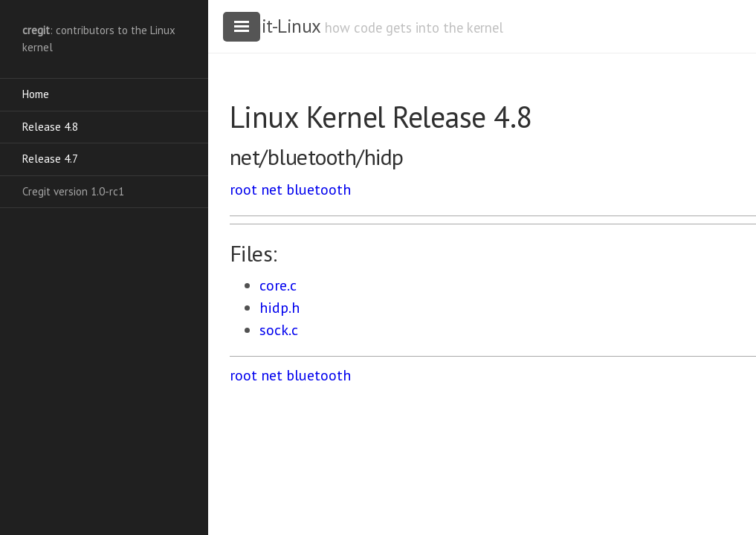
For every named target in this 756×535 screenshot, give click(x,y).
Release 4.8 (50, 127)
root (243, 189)
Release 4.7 (50, 159)
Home (36, 94)
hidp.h (280, 308)
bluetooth (319, 189)
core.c (278, 285)
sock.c (279, 330)
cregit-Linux (275, 26)
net (272, 189)
